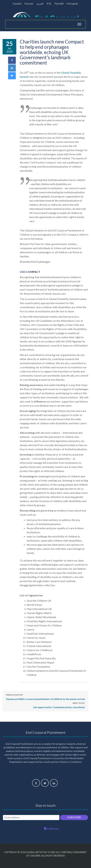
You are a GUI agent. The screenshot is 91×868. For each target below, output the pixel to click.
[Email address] (31, 818)
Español (17, 4)
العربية (40, 4)
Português (72, 4)
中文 (49, 4)
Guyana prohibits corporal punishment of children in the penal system (45, 697)
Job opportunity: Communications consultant (59, 705)
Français (29, 4)
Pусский (59, 4)
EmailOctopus (53, 829)
